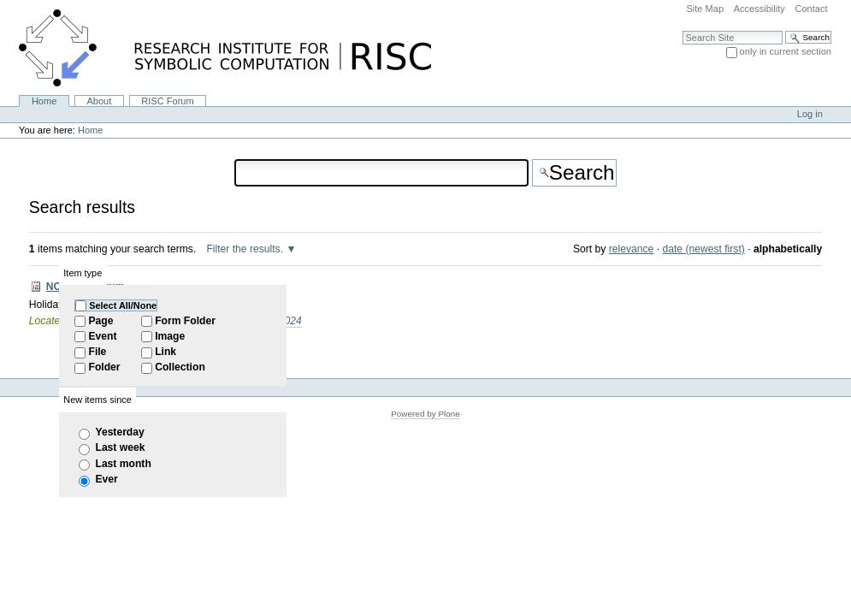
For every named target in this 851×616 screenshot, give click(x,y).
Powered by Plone (425, 414)
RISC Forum (167, 101)
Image (170, 336)
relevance (632, 249)
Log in (810, 114)
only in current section (786, 51)
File (97, 352)
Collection (180, 367)
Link (165, 352)
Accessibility (759, 9)
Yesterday (119, 432)
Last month (123, 464)
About (99, 101)
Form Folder (185, 321)
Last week (120, 447)
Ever (106, 479)
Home (44, 101)
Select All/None (123, 305)
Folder (104, 367)
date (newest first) (703, 249)
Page (100, 321)
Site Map (705, 9)
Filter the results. (246, 249)
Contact (811, 9)
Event (102, 336)
